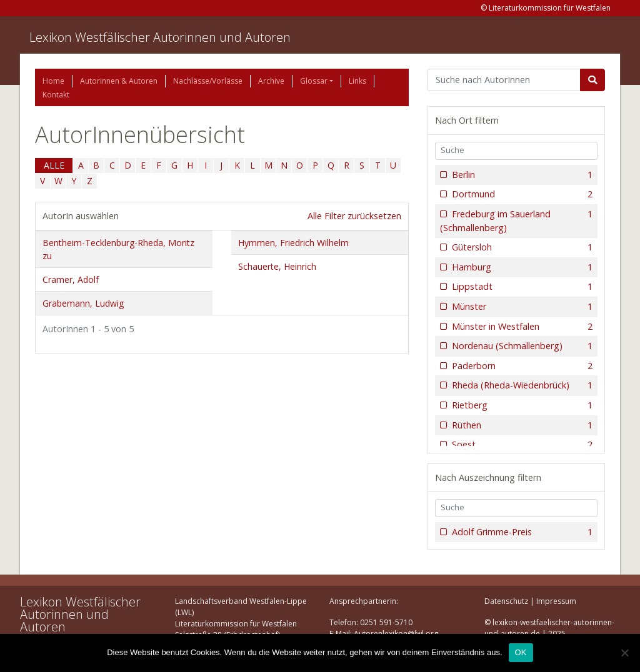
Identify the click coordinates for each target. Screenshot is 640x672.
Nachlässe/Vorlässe (208, 81)
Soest (521, 445)
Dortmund (521, 194)
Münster (521, 307)
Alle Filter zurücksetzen (354, 216)
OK (521, 652)
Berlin (521, 175)
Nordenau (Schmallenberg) (521, 346)
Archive (271, 81)
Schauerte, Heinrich (277, 266)
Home (53, 81)
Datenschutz (506, 601)
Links (357, 81)
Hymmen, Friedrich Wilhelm (293, 243)
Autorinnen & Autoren (119, 81)
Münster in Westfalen (521, 327)
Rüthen (521, 425)
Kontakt (56, 95)
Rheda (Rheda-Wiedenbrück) (521, 385)
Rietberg (521, 405)
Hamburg (521, 267)
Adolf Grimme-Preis (521, 532)
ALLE (54, 165)
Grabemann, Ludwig (83, 303)
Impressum (556, 601)
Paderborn (521, 366)
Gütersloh (521, 247)
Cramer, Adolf (71, 279)
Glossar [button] (314, 81)
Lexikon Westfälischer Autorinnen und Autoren (160, 37)
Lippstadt (521, 287)
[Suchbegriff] (504, 80)
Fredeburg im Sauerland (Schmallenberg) (516, 221)
